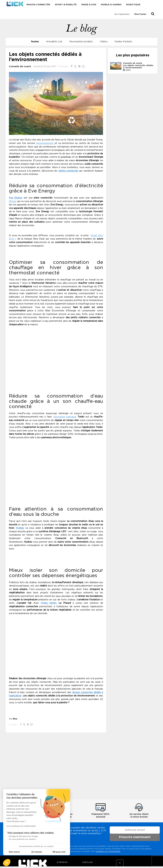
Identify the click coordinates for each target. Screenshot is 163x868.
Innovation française (65, 417)
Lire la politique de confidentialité (21, 826)
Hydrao (20, 528)
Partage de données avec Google (23, 836)
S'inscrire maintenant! (135, 837)
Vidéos (104, 42)
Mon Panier (140, 14)
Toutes (35, 42)
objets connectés (68, 171)
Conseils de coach (20, 66)
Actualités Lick (54, 42)
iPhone (13, 201)
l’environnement (45, 143)
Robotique (133, 5)
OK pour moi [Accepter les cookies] (59, 852)
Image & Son (89, 5)
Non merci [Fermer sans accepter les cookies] (14, 852)
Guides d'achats (123, 42)
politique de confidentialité (108, 851)
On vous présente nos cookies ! (23, 839)
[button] (7, 863)
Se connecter (122, 14)
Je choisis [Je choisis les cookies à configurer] (37, 852)
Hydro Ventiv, (49, 603)
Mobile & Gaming (111, 5)
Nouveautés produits (81, 42)
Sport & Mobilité (66, 5)
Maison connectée (38, 5)
